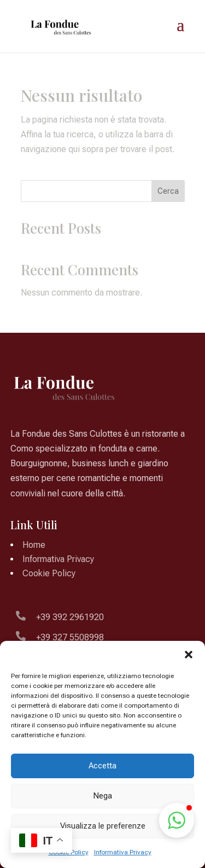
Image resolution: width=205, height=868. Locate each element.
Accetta (102, 766)
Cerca (168, 191)
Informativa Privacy (123, 852)
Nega (102, 796)
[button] (189, 655)
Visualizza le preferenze (103, 826)
